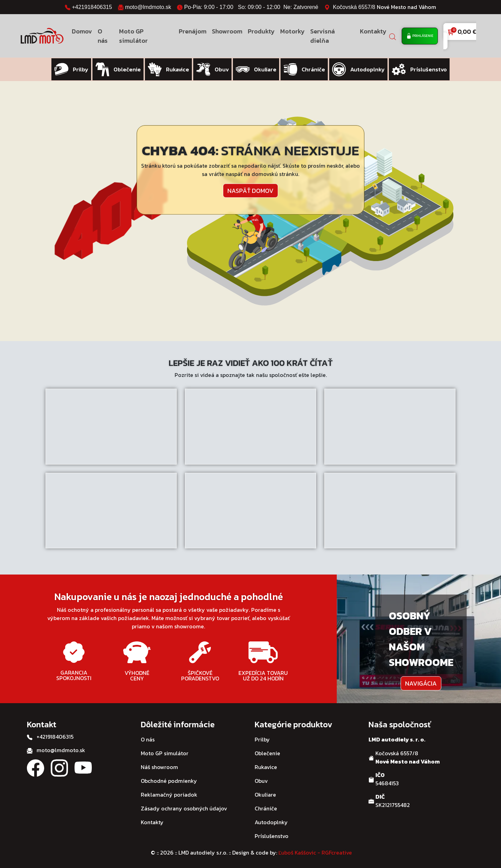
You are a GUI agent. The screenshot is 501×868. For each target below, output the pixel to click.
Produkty (261, 31)
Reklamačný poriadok (169, 793)
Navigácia (421, 682)
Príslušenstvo (272, 835)
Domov (82, 31)
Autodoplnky (271, 821)
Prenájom (193, 31)
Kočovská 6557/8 (385, 7)
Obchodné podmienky (169, 779)
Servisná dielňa (322, 36)
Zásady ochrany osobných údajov (184, 807)
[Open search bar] (393, 36)
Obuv (261, 779)
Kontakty (373, 31)
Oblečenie (267, 752)
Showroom (227, 31)
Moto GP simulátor (133, 36)
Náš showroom (159, 766)
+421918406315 (92, 7)
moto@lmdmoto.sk (148, 7)
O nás (103, 36)
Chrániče (266, 807)
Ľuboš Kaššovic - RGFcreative (315, 851)
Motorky (292, 31)
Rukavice (266, 766)
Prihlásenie (420, 36)
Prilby (262, 738)
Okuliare (265, 793)
